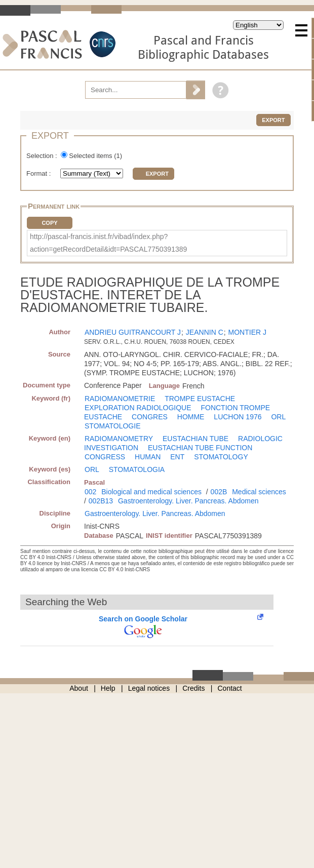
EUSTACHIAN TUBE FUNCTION (200, 448)
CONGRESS (105, 457)
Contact (230, 688)
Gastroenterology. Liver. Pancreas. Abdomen (188, 501)
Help (108, 688)
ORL (278, 417)
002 (90, 492)
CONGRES (150, 417)
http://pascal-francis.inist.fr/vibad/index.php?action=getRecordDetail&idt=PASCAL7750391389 (108, 243)
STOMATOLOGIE (112, 426)
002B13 (101, 501)
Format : (40, 173)
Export (273, 120)
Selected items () (95, 156)
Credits (193, 688)
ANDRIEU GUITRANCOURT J (133, 332)
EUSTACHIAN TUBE (195, 439)
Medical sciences (259, 492)
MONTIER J (247, 332)
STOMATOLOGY (221, 457)
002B (219, 492)
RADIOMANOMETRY (119, 439)
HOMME (191, 417)
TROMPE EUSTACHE (200, 399)
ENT (177, 457)
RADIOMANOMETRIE (120, 399)
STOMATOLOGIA (137, 469)
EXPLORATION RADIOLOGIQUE (138, 408)
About (79, 688)
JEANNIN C (205, 332)
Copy (49, 223)
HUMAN (148, 457)
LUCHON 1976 (238, 417)
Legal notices (149, 688)
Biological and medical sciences (151, 492)
